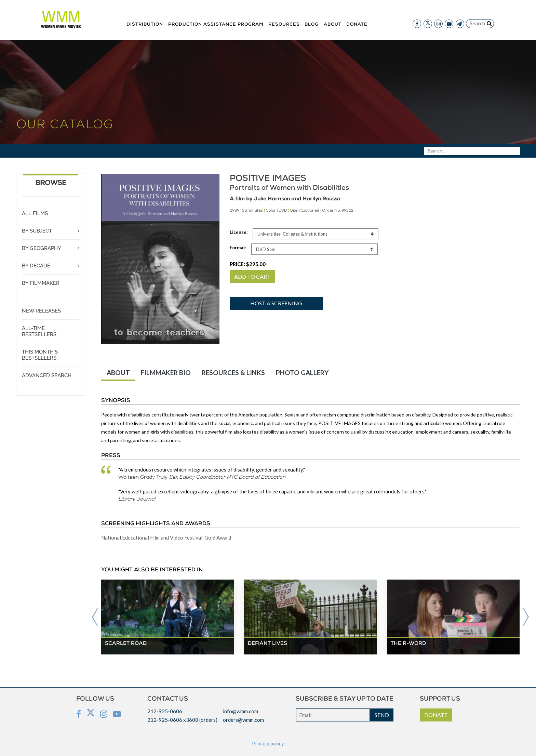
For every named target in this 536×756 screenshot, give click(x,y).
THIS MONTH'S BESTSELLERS (40, 355)
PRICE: (248, 264)
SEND (382, 715)
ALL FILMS (35, 213)
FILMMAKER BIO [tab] (166, 373)
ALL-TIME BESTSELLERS (39, 331)
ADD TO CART (252, 276)
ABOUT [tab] (118, 373)
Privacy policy (268, 743)
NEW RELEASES (41, 311)
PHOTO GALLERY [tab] (302, 373)
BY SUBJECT (37, 231)
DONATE (436, 715)
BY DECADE (36, 266)
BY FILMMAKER (41, 283)
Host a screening (276, 303)
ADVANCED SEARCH (47, 375)
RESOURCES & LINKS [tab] (233, 373)
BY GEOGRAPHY (42, 248)
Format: (238, 248)
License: (239, 232)
